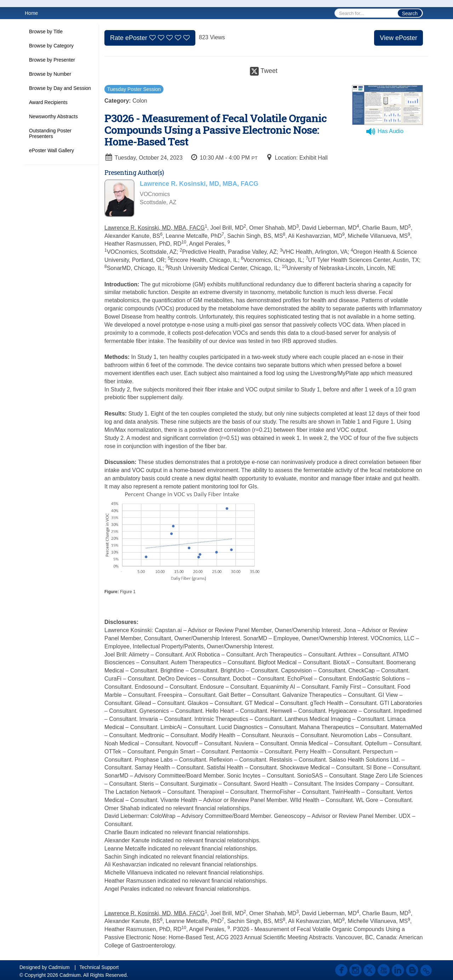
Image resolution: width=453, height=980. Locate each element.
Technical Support (99, 967)
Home (31, 13)
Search (410, 13)
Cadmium (59, 967)
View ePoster (398, 38)
